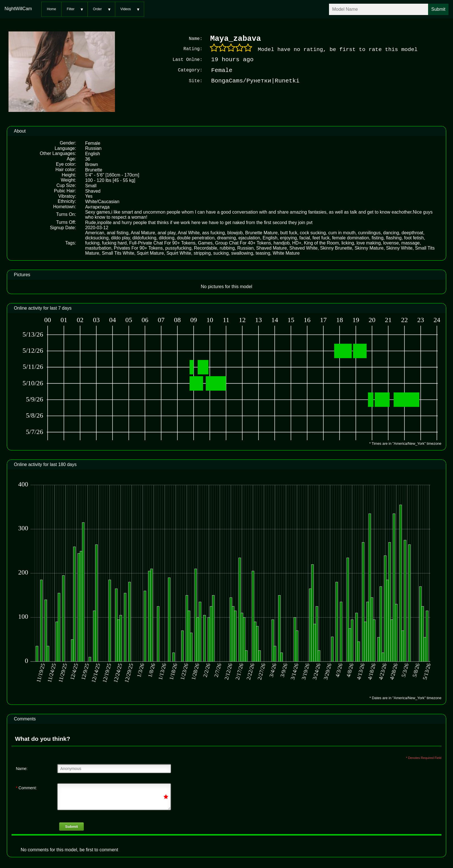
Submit (71, 826)
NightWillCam (18, 9)
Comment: (26, 787)
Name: (22, 768)
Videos (126, 9)
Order (97, 9)
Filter (71, 9)
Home (51, 9)
